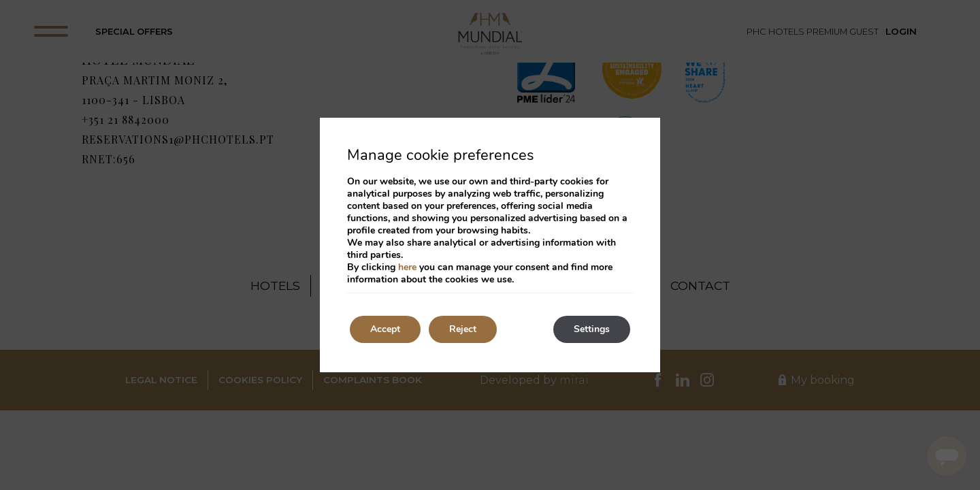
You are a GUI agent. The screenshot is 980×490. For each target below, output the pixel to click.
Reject (463, 329)
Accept (385, 329)
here (407, 267)
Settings (592, 329)
